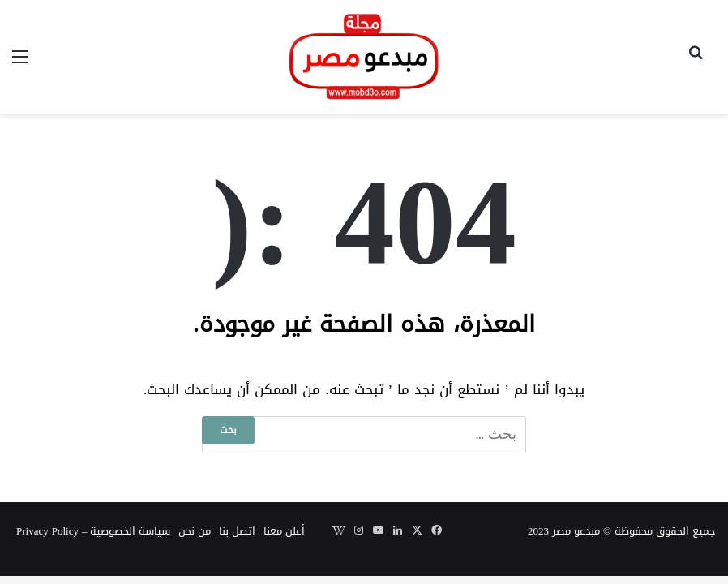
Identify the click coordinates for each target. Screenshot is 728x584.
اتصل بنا (237, 531)
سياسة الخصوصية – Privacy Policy (93, 531)
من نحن (195, 531)
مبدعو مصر (576, 531)
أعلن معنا (284, 531)
